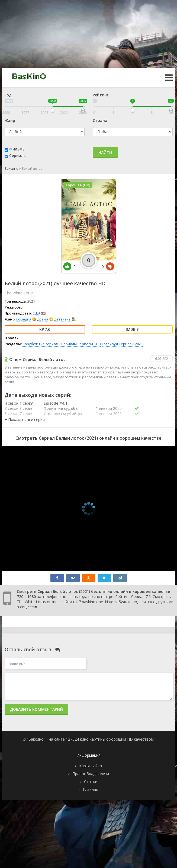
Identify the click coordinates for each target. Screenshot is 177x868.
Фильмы (17, 149)
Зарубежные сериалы (41, 344)
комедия (24, 319)
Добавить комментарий (36, 709)
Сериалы (18, 155)
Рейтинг (101, 95)
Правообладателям (91, 774)
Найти (105, 152)
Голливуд (110, 344)
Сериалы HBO (89, 344)
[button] (25, 419)
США (36, 313)
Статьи (91, 781)
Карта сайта (91, 766)
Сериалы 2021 (131, 344)
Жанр (10, 120)
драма (43, 319)
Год (8, 95)
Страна (100, 120)
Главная (91, 789)
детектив (62, 319)
